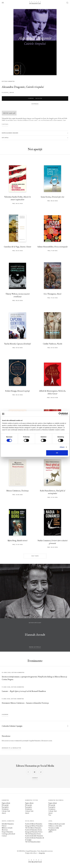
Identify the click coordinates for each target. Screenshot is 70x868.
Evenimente (5, 809)
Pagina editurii (6, 803)
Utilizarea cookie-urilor (55, 826)
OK (57, 453)
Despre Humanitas (7, 832)
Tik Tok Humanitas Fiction (33, 834)
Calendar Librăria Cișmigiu (12, 726)
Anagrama (42, 853)
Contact (4, 836)
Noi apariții (5, 805)
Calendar (5, 715)
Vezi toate (35, 556)
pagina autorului (35, 647)
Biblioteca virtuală (7, 828)
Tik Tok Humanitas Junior (33, 842)
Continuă (5, 124)
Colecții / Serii (6, 811)
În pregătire (5, 807)
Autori (4, 813)
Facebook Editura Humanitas (34, 824)
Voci (50, 815)
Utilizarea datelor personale (57, 824)
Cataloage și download (8, 834)
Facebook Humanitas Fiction (34, 830)
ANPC (50, 832)
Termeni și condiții (54, 828)
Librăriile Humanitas (8, 824)
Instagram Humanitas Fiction (34, 832)
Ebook (12, 93)
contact (35, 778)
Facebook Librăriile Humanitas (34, 836)
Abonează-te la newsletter (11, 748)
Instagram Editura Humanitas (34, 826)
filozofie (5, 93)
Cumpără (35, 98)
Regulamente (52, 830)
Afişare (62, 447)
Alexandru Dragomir (13, 87)
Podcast (4, 826)
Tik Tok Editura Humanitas (33, 828)
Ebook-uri (5, 830)
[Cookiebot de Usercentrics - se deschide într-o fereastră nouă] (60, 414)
